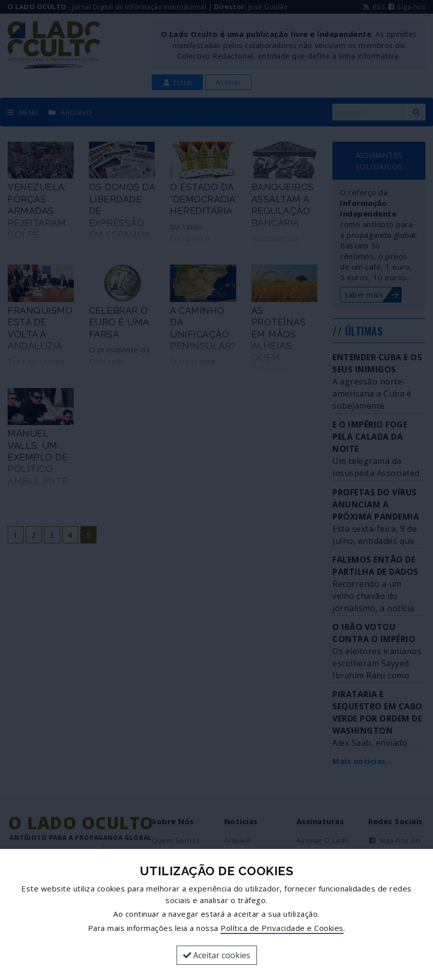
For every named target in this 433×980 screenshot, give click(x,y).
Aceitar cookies (217, 955)
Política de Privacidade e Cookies (282, 928)
